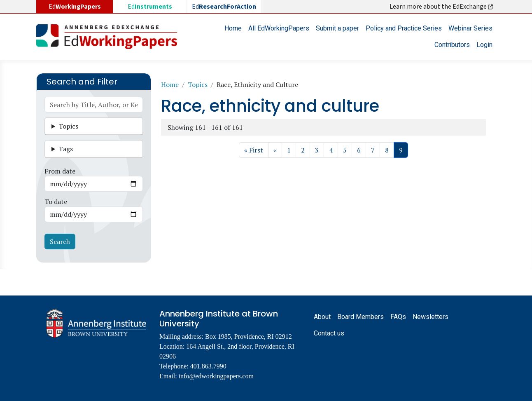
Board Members (360, 317)
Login (484, 45)
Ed (150, 7)
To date (56, 202)
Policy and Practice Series (404, 28)
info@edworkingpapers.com (216, 376)
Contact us (329, 333)
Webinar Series (470, 28)
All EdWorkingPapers (279, 28)
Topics (198, 84)
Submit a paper (337, 28)
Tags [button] (66, 149)
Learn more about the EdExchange (442, 7)
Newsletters (430, 317)
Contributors (452, 45)
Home (233, 28)
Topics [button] (68, 126)
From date (60, 171)
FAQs (398, 317)
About (322, 317)
